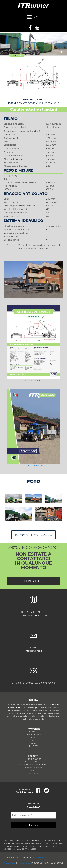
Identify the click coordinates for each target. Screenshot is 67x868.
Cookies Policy (23, 863)
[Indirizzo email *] (33, 815)
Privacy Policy (10, 863)
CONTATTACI (33, 581)
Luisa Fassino (37, 857)
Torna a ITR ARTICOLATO (33, 535)
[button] (61, 51)
